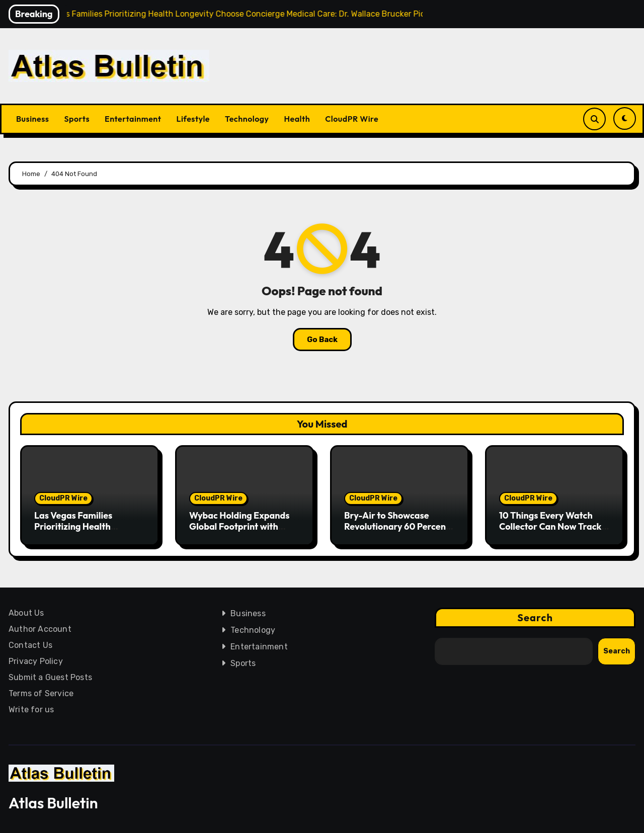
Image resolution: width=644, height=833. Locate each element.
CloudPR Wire (352, 119)
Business (32, 119)
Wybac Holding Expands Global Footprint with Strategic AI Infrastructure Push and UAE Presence (244, 532)
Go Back (322, 340)
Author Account (40, 629)
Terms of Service (41, 693)
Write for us (31, 710)
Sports (77, 119)
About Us (26, 613)
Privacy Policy (36, 661)
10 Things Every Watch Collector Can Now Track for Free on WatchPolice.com (550, 532)
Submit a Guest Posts (50, 677)
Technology (247, 119)
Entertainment (133, 119)
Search (535, 617)
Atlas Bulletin (53, 803)
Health (297, 119)
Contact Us (30, 645)
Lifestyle (193, 119)
